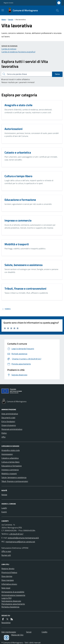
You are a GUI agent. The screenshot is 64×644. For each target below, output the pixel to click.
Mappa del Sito (17, 635)
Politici (4, 433)
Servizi (11, 19)
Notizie (4, 495)
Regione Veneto (8, 3)
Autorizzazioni (7, 454)
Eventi (4, 512)
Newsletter (6, 623)
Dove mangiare (8, 580)
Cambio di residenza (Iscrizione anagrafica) (18, 52)
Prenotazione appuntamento (13, 604)
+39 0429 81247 (16, 534)
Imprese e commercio (10, 470)
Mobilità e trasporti (9, 474)
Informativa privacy (9, 584)
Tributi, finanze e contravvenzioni (15, 481)
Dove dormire (7, 576)
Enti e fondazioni (8, 421)
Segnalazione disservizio (11, 601)
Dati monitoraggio (9, 632)
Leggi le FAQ (7, 598)
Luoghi (4, 508)
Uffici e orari (6, 551)
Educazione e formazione (12, 466)
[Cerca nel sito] (56, 10)
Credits (44, 632)
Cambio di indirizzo (9, 49)
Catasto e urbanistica (10, 458)
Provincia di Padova (9, 572)
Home (4, 19)
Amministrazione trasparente (13, 595)
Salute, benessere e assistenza (14, 477)
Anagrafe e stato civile (11, 450)
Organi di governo (9, 425)
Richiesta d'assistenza (10, 607)
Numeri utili (6, 555)
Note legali (6, 588)
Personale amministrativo (12, 429)
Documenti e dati (8, 418)
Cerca (57, 74)
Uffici (3, 437)
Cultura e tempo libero (10, 462)
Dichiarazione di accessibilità (13, 592)
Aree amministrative (10, 414)
